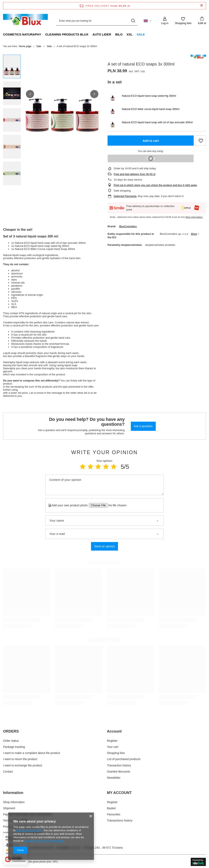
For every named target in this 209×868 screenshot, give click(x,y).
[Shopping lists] (183, 21)
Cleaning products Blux (67, 34)
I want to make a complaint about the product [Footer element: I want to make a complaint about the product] (32, 753)
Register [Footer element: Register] (112, 741)
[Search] (133, 21)
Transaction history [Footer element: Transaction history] (119, 765)
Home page (25, 46)
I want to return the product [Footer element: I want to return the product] (20, 759)
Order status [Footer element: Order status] (11, 741)
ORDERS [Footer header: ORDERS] (11, 731)
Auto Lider (102, 34)
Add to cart (151, 141)
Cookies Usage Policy (29, 830)
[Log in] (165, 21)
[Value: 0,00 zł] (202, 21)
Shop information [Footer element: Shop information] (14, 802)
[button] (30, 94)
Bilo (119, 34)
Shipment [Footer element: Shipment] (9, 808)
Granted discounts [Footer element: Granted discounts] (119, 772)
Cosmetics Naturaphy (22, 34)
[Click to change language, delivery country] (148, 21)
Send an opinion (104, 546)
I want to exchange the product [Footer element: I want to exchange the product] (23, 765)
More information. (194, 217)
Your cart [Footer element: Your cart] (113, 747)
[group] (62, 94)
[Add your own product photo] (116, 505)
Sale (141, 34)
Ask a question (143, 426)
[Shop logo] (25, 21)
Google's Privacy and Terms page (44, 841)
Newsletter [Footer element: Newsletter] (114, 778)
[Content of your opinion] (104, 485)
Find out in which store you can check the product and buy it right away (155, 185)
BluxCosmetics (128, 226)
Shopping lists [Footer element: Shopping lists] (116, 753)
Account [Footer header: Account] (114, 731)
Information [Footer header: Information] (13, 793)
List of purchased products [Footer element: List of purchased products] (124, 759)
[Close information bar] (202, 6)
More (194, 234)
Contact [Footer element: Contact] (8, 772)
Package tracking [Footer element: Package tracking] (14, 747)
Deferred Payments (125, 196)
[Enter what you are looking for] (97, 21)
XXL (130, 34)
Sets (49, 46)
